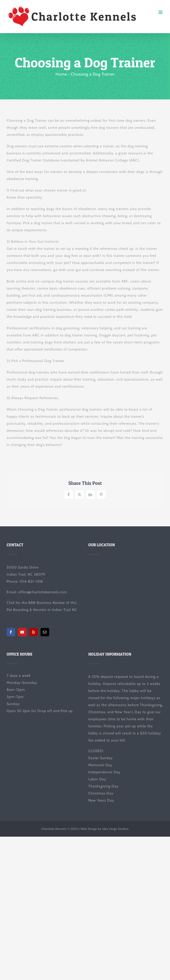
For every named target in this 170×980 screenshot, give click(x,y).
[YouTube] (22, 632)
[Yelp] (34, 632)
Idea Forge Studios (116, 829)
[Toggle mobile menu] (161, 12)
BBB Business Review (47, 603)
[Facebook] (11, 632)
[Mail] (45, 632)
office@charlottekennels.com (43, 592)
